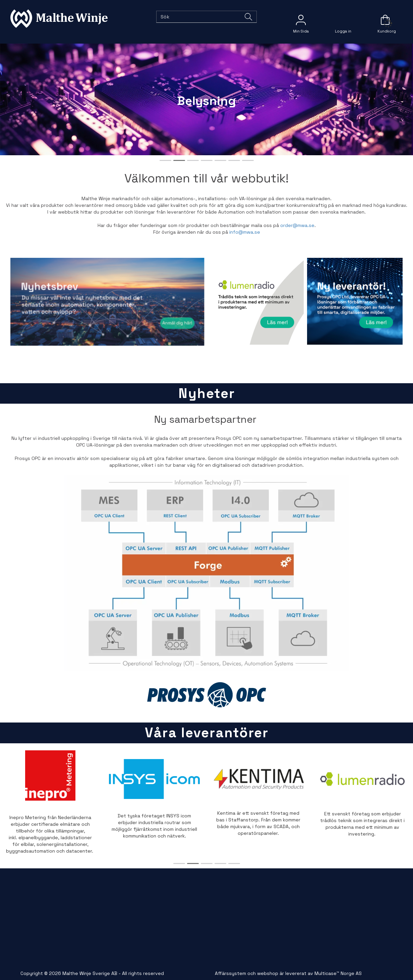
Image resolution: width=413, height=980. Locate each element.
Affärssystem (230, 973)
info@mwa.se (245, 232)
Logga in (343, 20)
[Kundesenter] (301, 20)
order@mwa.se (297, 225)
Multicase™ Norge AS (338, 973)
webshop (268, 973)
